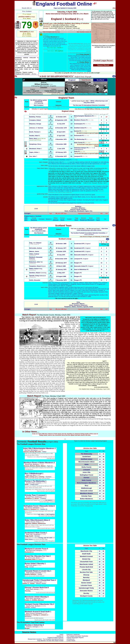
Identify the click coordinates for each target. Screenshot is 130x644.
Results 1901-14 (27, 8)
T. (33, 156)
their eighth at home (66, 198)
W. (36, 128)
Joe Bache (51, 162)
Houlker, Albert (35, 136)
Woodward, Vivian (36, 149)
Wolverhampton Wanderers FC (84, 116)
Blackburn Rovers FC (81, 120)
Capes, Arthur (34, 152)
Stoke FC (77, 151)
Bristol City (86, 559)
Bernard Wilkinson (54, 160)
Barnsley (86, 577)
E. (35, 132)
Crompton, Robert (35, 120)
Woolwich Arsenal (86, 556)
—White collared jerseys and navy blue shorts (89, 102)
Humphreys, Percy (35, 144)
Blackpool (86, 580)
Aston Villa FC (60, 162)
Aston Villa (86, 472)
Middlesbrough (86, 488)
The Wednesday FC (80, 139)
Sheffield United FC (80, 128)
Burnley (86, 593)
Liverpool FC (78, 156)
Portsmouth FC (79, 136)
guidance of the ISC (92, 191)
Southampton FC (79, 124)
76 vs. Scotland (27, 11)
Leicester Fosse (86, 585)
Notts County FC (79, 143)
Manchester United (86, 564)
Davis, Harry (33, 138)
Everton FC (78, 131)
